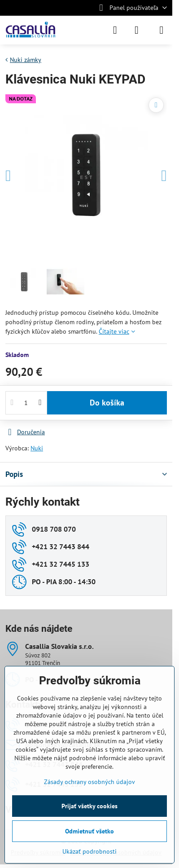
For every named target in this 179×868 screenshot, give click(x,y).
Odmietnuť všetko (89, 831)
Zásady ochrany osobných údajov (89, 782)
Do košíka (107, 403)
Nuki (37, 448)
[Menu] (162, 30)
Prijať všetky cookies (89, 806)
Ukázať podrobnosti (89, 851)
